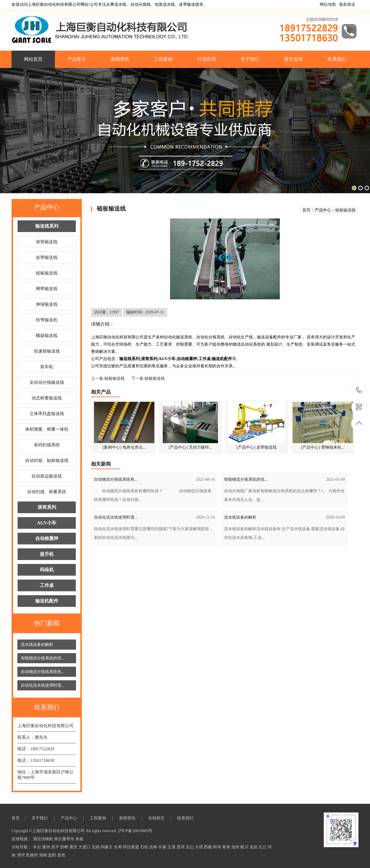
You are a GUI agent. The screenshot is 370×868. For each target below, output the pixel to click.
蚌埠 (218, 847)
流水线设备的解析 (37, 645)
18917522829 (359, 390)
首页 (306, 210)
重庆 (74, 847)
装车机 (47, 367)
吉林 (154, 847)
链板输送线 (47, 273)
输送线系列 (47, 226)
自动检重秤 (47, 538)
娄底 (61, 855)
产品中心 (69, 818)
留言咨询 (293, 59)
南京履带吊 (65, 839)
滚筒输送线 (47, 242)
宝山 (190, 847)
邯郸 (65, 847)
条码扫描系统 (47, 445)
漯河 (21, 855)
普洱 (181, 847)
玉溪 (172, 847)
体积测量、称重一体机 (47, 429)
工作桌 (47, 585)
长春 (163, 847)
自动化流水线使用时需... (43, 685)
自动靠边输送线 (47, 476)
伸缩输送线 (47, 304)
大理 (199, 847)
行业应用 (207, 59)
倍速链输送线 (47, 351)
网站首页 (33, 59)
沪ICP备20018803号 (135, 831)
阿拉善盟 (132, 847)
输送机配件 (47, 601)
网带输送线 (47, 289)
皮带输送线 (47, 257)
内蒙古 (107, 847)
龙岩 (254, 847)
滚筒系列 (47, 507)
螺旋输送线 (47, 336)
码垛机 (47, 570)
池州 (236, 847)
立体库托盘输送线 (47, 414)
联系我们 (337, 59)
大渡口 (85, 847)
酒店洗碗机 (44, 839)
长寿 (119, 847)
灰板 (79, 839)
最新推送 (347, 4)
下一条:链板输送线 (148, 378)
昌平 (56, 847)
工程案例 (163, 59)
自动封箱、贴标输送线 (47, 460)
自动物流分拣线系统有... (43, 672)
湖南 (44, 855)
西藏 (208, 847)
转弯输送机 (47, 320)
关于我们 (250, 59)
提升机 (47, 554)
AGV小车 (47, 523)
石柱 (145, 847)
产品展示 (77, 59)
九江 (263, 847)
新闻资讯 (120, 59)
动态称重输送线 (47, 398)
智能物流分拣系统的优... (43, 658)
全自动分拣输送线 (47, 382)
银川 (245, 847)
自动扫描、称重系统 (47, 492)
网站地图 (328, 4)
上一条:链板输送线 (108, 378)
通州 (47, 847)
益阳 (53, 855)
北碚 (96, 847)
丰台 (38, 847)
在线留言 (157, 818)
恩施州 (32, 855)
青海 (227, 847)
